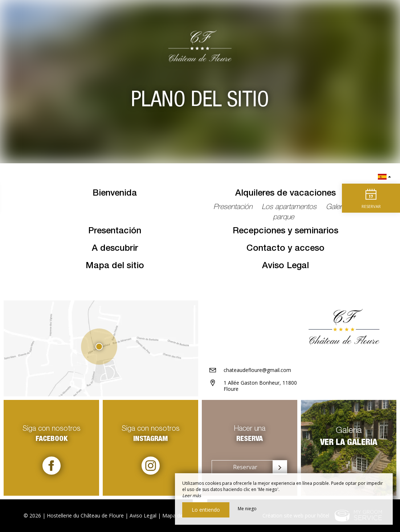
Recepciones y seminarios (285, 232)
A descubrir (115, 249)
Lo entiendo (206, 510)
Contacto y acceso (285, 249)
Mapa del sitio (115, 266)
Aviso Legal (285, 266)
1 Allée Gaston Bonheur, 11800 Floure (260, 386)
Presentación (115, 232)
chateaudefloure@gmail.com (257, 370)
